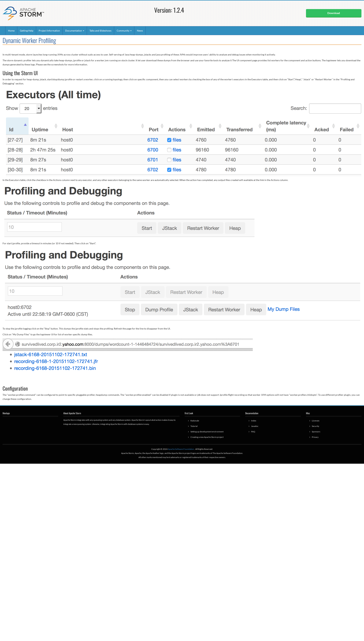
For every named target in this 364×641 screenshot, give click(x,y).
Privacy (315, 437)
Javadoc (255, 426)
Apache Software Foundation (181, 449)
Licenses (316, 421)
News (140, 31)
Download (334, 13)
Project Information (49, 31)
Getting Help (27, 31)
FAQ (253, 432)
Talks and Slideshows (100, 31)
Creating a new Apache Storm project (207, 437)
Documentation (75, 31)
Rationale (195, 421)
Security (315, 426)
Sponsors (316, 432)
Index (254, 421)
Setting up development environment (207, 432)
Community (124, 31)
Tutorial (194, 426)
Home (11, 31)
